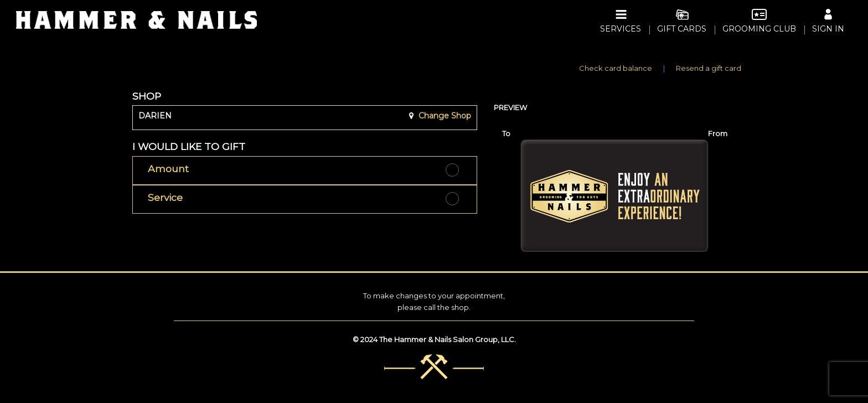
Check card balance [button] (616, 68)
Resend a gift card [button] (709, 68)
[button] (305, 170)
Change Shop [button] (444, 116)
